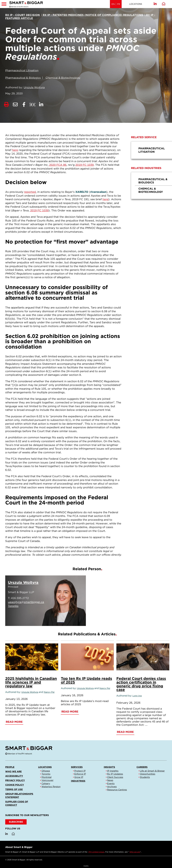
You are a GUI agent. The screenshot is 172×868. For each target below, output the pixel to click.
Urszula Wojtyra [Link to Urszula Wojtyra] (34, 87)
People (10, 767)
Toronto (46, 774)
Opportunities (148, 774)
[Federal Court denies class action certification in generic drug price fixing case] (143, 657)
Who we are (13, 771)
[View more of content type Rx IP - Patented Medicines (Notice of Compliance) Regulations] (93, 15)
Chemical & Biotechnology (63, 78)
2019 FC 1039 (85, 165)
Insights (109, 767)
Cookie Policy (15, 785)
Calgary (46, 783)
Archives (112, 787)
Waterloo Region (51, 787)
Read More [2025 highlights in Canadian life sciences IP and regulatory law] (14, 722)
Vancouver (48, 780)
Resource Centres (117, 790)
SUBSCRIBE (16, 822)
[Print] (6, 105)
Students (145, 777)
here (15, 150)
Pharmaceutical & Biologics (23, 78)
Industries (78, 781)
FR (119, 4)
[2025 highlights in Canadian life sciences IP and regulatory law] (32, 657)
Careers (142, 767)
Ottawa (46, 771)
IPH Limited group (96, 852)
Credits (86, 866)
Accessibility (14, 776)
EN (113, 4)
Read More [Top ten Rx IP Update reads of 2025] (70, 712)
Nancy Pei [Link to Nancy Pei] (49, 692)
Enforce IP (80, 774)
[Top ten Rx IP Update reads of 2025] (87, 657)
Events (111, 783)
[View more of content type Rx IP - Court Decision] (23, 15)
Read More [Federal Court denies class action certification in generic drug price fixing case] (125, 732)
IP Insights (113, 771)
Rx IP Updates (115, 774)
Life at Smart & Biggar (152, 771)
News (110, 780)
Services (77, 767)
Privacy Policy (15, 780)
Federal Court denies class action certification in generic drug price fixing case (141, 684)
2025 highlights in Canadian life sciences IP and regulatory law (31, 682)
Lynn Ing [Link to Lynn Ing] (137, 696)
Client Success (115, 777)
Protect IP (80, 771)
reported (30, 192)
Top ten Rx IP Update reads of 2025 (86, 680)
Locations (136, 4)
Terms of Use (14, 789)
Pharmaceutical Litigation (22, 70)
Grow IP (79, 777)
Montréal (46, 777)
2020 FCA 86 (58, 165)
